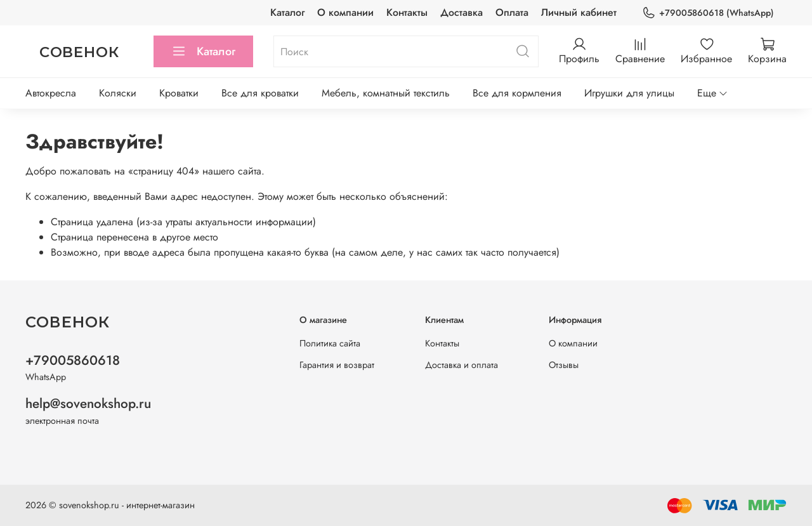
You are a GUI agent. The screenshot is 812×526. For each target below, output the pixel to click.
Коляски (118, 93)
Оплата (512, 12)
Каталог (287, 12)
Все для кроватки (260, 93)
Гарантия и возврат (337, 365)
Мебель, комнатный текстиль (386, 93)
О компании (345, 12)
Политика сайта (330, 343)
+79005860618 (73, 360)
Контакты (407, 12)
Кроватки (179, 93)
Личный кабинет (579, 12)
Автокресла (51, 93)
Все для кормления (517, 93)
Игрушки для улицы (629, 93)
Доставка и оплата (462, 365)
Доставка (462, 12)
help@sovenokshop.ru (88, 404)
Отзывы (564, 365)
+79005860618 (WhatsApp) (708, 13)
